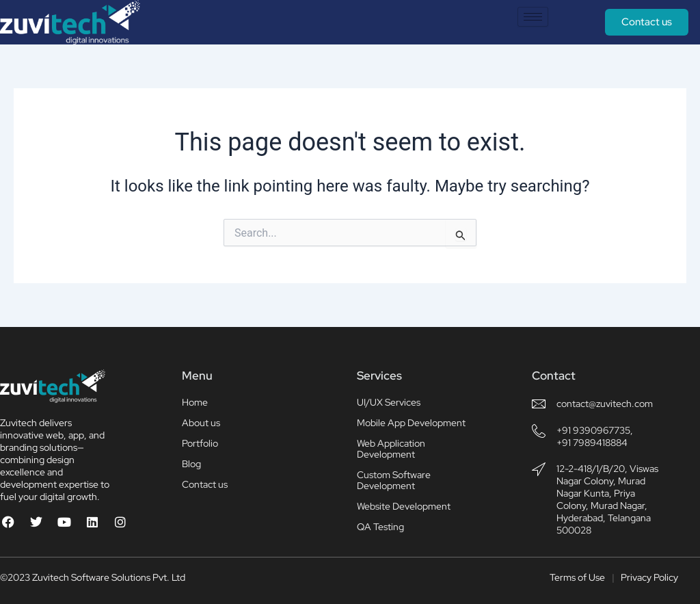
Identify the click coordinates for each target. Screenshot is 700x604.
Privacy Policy (649, 577)
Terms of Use (577, 577)
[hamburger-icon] (533, 17)
